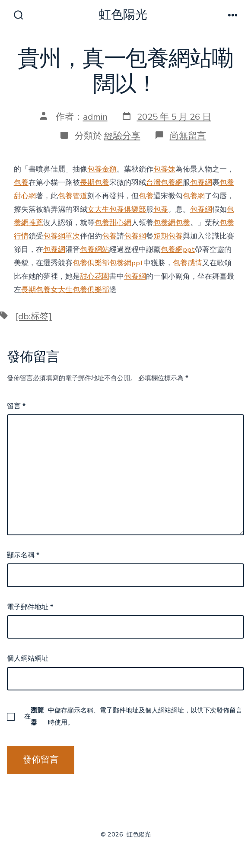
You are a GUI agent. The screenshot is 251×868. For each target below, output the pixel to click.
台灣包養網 (164, 183)
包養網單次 (62, 236)
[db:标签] (34, 316)
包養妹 (164, 169)
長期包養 (95, 183)
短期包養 (168, 236)
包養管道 (73, 196)
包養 (21, 183)
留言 (16, 406)
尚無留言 (188, 136)
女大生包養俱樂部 (117, 209)
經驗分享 (122, 136)
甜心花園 (95, 276)
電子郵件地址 (30, 607)
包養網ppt (178, 250)
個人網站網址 (28, 658)
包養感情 (187, 263)
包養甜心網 (113, 223)
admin (95, 117)
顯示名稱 (23, 555)
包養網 (201, 183)
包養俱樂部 (91, 263)
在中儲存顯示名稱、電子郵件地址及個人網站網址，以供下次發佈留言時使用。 (133, 716)
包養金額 (102, 169)
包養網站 (95, 250)
